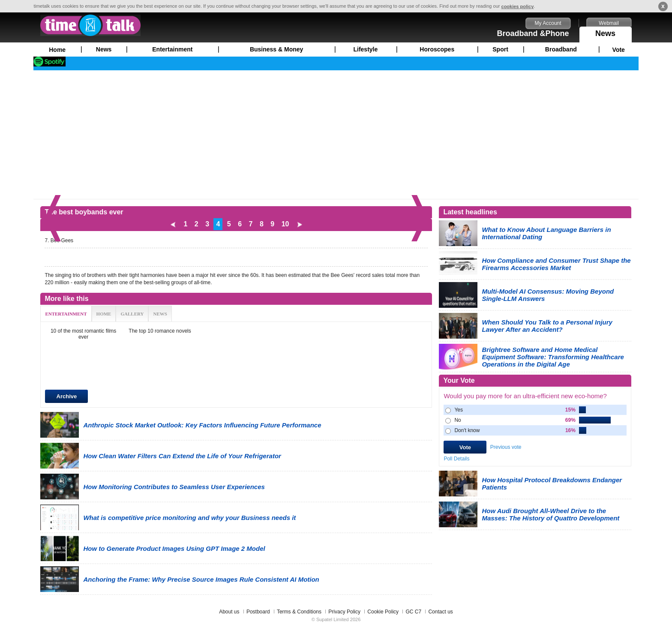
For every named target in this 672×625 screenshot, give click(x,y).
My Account (548, 23)
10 (285, 224)
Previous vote (506, 447)
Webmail (609, 23)
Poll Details (456, 459)
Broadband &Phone (533, 33)
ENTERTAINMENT (66, 314)
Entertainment (172, 49)
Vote (619, 50)
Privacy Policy (344, 612)
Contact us (440, 612)
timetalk (90, 25)
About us (229, 612)
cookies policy (518, 6)
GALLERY (132, 314)
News (606, 32)
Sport (500, 49)
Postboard (258, 612)
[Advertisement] (336, 135)
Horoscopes (437, 49)
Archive (67, 396)
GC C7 (413, 612)
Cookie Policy (383, 612)
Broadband (561, 49)
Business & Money (276, 49)
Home (57, 50)
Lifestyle (365, 49)
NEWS (160, 314)
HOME (104, 314)
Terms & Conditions (299, 612)
